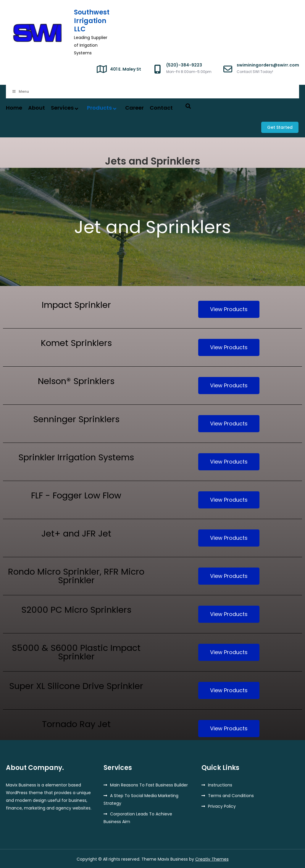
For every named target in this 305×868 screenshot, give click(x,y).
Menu (20, 91)
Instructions (220, 784)
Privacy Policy (222, 805)
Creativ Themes (212, 858)
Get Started (280, 127)
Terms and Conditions (231, 795)
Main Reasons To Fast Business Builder (149, 784)
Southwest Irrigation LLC (92, 21)
